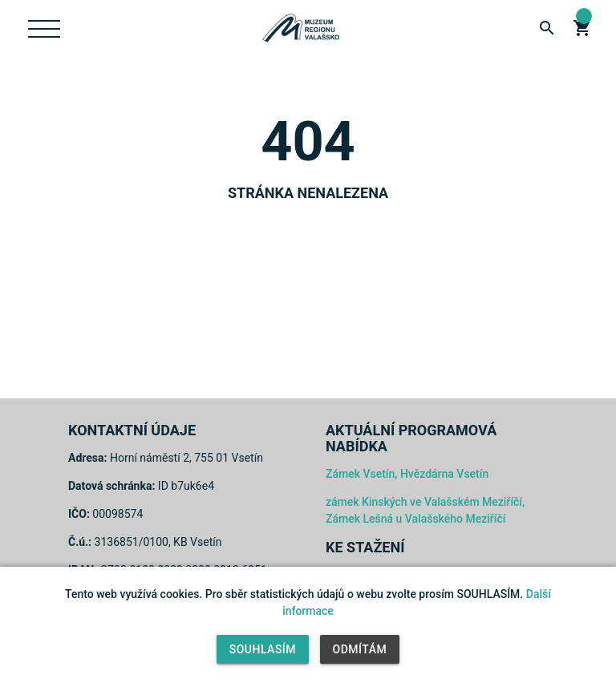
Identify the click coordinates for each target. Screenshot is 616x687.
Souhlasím (263, 649)
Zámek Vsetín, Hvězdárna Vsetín (407, 474)
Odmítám (360, 649)
